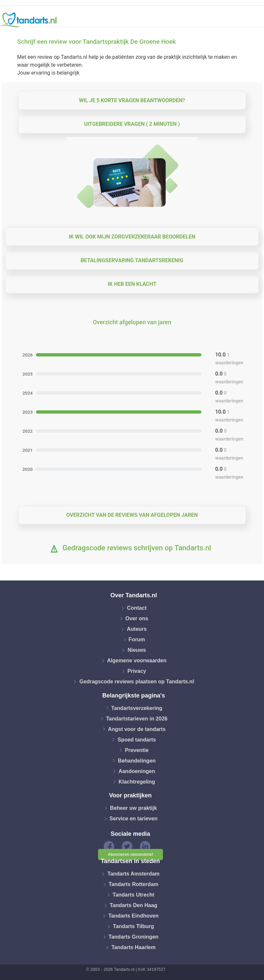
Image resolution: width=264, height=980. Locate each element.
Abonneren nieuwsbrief (131, 855)
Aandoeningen (137, 771)
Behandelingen (137, 760)
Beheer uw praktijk (133, 808)
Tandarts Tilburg (133, 926)
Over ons (137, 618)
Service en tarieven (134, 819)
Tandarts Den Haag (133, 905)
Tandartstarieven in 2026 (137, 718)
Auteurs (137, 629)
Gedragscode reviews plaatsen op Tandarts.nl (137, 682)
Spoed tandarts (137, 739)
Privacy (137, 671)
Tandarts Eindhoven (133, 916)
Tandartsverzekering (137, 708)
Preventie (137, 750)
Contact (137, 608)
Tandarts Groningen (134, 937)
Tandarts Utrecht (133, 895)
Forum (137, 639)
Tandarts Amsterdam (133, 874)
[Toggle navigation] (255, 20)
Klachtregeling (137, 781)
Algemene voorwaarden (137, 661)
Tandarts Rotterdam (133, 884)
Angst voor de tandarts (137, 729)
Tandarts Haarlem (133, 947)
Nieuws (137, 650)
